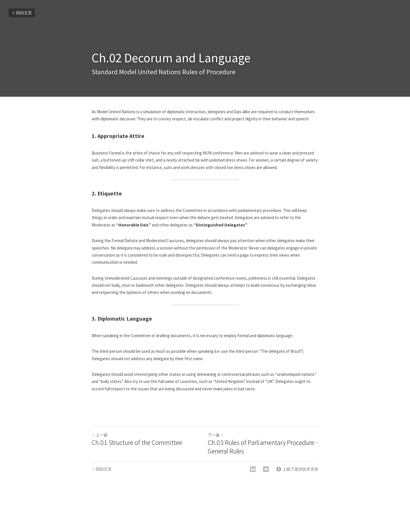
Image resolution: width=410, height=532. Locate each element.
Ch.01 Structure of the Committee (137, 443)
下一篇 (216, 435)
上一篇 (100, 435)
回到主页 (22, 13)
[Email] (266, 469)
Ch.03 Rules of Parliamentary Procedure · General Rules (263, 447)
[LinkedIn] (253, 469)
